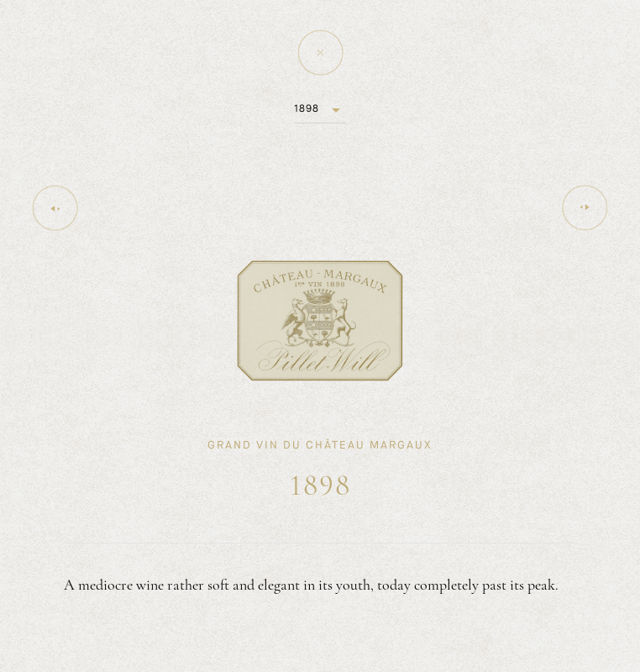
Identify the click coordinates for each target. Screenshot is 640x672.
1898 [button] (307, 108)
